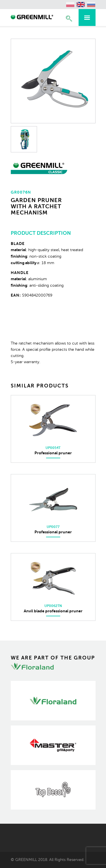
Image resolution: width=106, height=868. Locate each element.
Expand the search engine (69, 18)
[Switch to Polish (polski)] (70, 5)
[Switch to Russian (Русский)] (91, 5)
